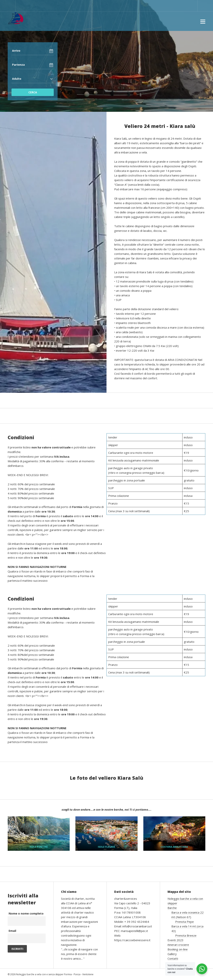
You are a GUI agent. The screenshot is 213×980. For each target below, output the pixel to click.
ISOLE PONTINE (39, 847)
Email (12, 931)
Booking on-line (178, 949)
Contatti (173, 958)
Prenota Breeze (186, 935)
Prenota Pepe (185, 922)
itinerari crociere (178, 945)
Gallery (172, 954)
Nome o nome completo (26, 913)
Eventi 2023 (175, 940)
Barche (172, 908)
